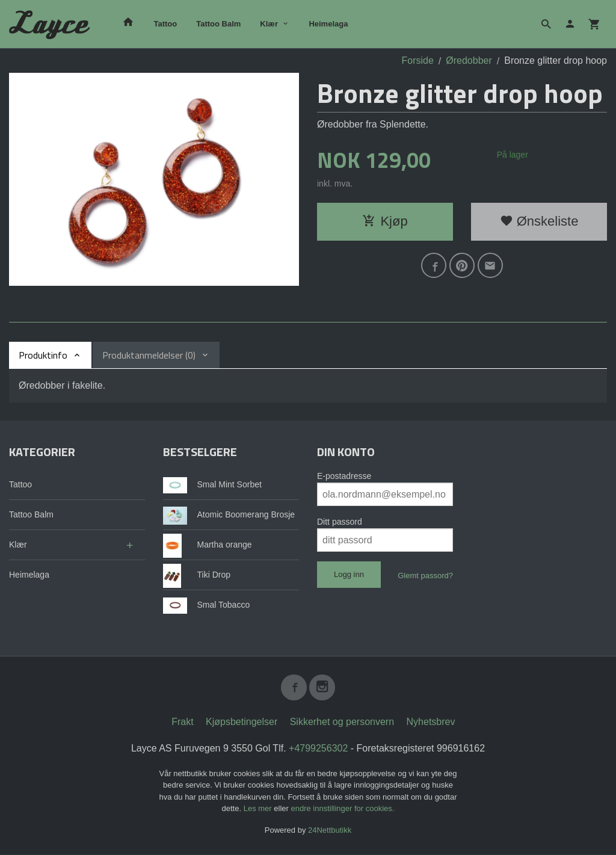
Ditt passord (340, 522)
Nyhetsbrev (431, 722)
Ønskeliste (539, 221)
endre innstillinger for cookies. (342, 810)
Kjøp (385, 221)
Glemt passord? (425, 576)
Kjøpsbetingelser (242, 722)
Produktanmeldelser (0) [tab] (149, 355)
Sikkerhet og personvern (342, 722)
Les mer (259, 810)
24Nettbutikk (330, 831)
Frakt (182, 722)
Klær (269, 24)
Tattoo (165, 24)
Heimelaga (328, 24)
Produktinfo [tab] (43, 355)
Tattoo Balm (218, 24)
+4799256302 (318, 749)
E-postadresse (344, 476)
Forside (417, 60)
